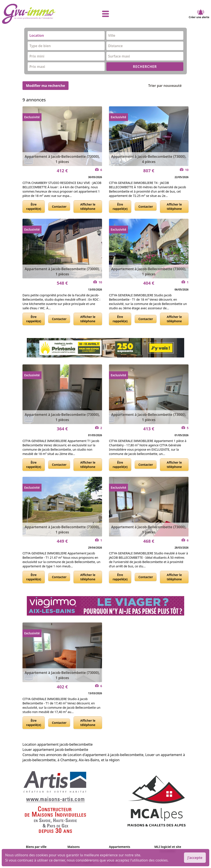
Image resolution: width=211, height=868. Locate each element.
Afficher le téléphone (88, 207)
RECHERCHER (145, 67)
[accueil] (36, 14)
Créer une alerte (199, 14)
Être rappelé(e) (34, 207)
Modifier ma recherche (46, 86)
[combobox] (66, 35)
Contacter (59, 207)
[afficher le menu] (105, 14)
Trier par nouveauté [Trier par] (168, 86)
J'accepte (195, 858)
